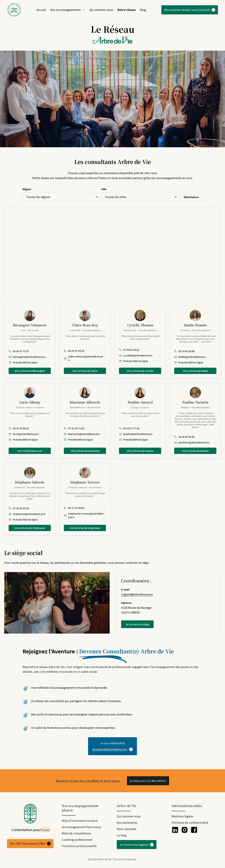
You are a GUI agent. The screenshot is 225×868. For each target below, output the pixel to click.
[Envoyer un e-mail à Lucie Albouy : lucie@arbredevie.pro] (30, 434)
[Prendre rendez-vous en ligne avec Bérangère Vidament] (30, 362)
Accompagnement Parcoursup (81, 827)
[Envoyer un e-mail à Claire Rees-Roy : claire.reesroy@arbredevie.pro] (85, 358)
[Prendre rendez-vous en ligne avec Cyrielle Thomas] (140, 361)
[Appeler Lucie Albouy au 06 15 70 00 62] (30, 428)
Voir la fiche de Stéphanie (30, 528)
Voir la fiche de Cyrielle (140, 371)
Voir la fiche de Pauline (140, 451)
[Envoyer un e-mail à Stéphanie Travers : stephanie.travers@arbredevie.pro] (85, 515)
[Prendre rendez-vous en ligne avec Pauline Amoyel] (140, 440)
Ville (104, 189)
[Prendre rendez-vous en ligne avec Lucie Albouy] (30, 440)
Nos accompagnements (68, 10)
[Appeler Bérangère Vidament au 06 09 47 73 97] (30, 351)
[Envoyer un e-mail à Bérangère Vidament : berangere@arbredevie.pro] (30, 357)
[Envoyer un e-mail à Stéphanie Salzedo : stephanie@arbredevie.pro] (30, 514)
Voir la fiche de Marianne (85, 451)
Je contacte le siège (137, 624)
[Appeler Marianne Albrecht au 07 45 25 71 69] (85, 428)
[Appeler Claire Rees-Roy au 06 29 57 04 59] (85, 351)
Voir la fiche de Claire (85, 371)
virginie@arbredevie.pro (137, 594)
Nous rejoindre (127, 829)
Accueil (41, 10)
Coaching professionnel (77, 840)
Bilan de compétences (76, 833)
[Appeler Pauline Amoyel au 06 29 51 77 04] (140, 428)
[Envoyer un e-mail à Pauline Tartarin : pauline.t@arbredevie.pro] (195, 442)
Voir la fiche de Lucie (30, 451)
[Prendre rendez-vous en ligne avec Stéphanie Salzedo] (30, 519)
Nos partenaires (127, 822)
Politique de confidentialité (190, 822)
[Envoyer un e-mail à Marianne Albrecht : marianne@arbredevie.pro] (85, 434)
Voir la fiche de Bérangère (30, 371)
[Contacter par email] (112, 746)
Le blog (122, 835)
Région (27, 189)
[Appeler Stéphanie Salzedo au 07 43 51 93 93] (30, 508)
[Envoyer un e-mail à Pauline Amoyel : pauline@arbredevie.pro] (140, 434)
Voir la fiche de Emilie (195, 371)
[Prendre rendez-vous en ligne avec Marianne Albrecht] (85, 440)
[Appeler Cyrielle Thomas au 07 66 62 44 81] (140, 350)
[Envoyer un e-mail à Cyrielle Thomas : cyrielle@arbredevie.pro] (140, 355)
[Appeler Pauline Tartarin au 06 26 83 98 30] (195, 437)
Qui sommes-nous (101, 10)
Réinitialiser (191, 197)
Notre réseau (127, 10)
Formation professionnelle (79, 846)
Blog (143, 10)
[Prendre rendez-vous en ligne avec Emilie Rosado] (195, 362)
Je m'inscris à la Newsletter (148, 781)
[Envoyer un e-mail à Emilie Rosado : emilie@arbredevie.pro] (195, 357)
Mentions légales (183, 816)
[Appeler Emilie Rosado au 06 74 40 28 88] (195, 351)
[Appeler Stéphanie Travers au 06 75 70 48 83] (85, 508)
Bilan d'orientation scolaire (80, 821)
